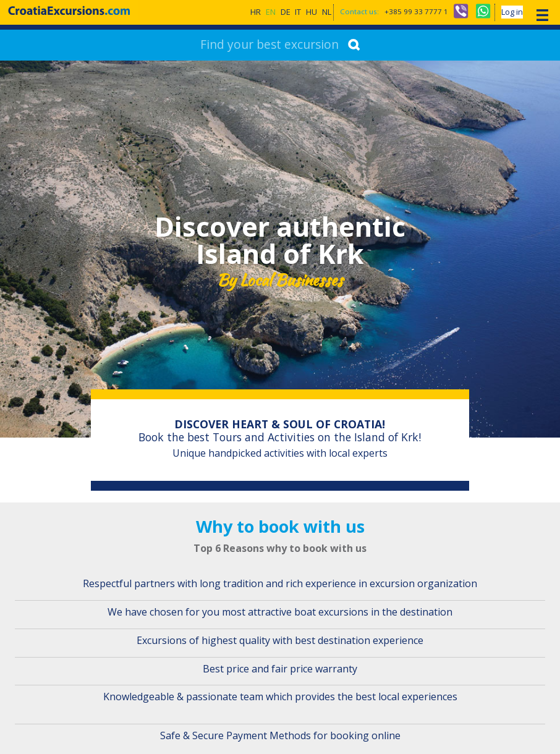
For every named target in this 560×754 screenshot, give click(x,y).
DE (286, 12)
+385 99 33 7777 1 (416, 12)
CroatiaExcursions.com (70, 11)
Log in (512, 12)
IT (298, 12)
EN (271, 12)
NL (327, 12)
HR (256, 12)
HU (312, 12)
